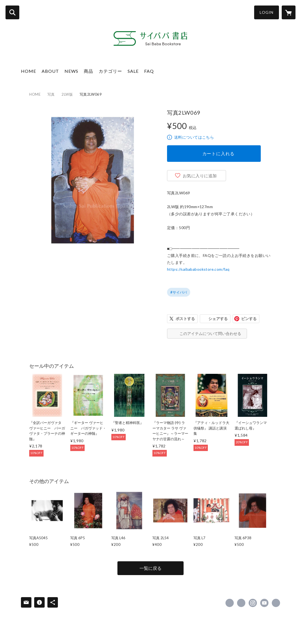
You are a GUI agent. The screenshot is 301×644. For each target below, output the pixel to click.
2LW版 (67, 94)
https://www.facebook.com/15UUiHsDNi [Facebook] (230, 603)
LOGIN (267, 12)
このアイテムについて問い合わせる (210, 333)
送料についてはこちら (194, 137)
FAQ (149, 71)
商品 (88, 71)
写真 (51, 94)
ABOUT (50, 71)
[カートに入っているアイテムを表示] (289, 12)
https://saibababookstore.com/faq (198, 269)
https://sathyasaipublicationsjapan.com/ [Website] (276, 603)
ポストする (185, 319)
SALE (133, 71)
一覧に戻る (150, 568)
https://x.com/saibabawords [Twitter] (241, 603)
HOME (29, 71)
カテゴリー (110, 71)
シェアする (218, 319)
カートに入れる (219, 153)
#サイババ (179, 292)
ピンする (249, 319)
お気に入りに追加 (200, 176)
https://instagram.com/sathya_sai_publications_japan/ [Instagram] (253, 603)
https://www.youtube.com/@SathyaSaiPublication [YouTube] (264, 603)
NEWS (71, 71)
